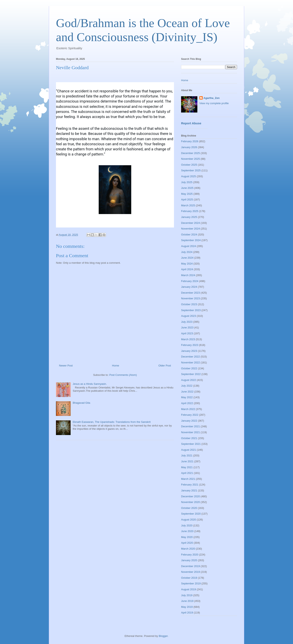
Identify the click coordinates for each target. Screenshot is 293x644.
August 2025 (189, 176)
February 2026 (190, 141)
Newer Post (66, 366)
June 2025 (187, 188)
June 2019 (187, 601)
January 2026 (189, 147)
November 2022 (191, 362)
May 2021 (187, 467)
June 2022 (187, 392)
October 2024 (189, 235)
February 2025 (190, 211)
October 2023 (189, 304)
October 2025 (189, 165)
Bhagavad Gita (81, 403)
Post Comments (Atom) (123, 375)
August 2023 (189, 316)
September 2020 (191, 514)
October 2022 (189, 368)
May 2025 (187, 194)
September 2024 (191, 240)
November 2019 (191, 572)
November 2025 (191, 159)
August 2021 (189, 450)
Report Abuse (191, 123)
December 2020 (191, 496)
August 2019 (189, 589)
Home (116, 366)
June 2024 (187, 258)
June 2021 (187, 461)
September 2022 (191, 374)
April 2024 (187, 269)
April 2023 (187, 333)
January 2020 (189, 560)
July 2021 (187, 455)
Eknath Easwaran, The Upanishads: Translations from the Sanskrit (112, 422)
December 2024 (191, 223)
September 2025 (191, 170)
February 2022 (190, 415)
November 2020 (191, 502)
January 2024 (189, 287)
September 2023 (191, 310)
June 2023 (187, 327)
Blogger (163, 636)
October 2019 (189, 578)
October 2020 (189, 508)
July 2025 (187, 182)
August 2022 (189, 380)
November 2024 (191, 229)
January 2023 (189, 351)
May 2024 (187, 264)
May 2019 (187, 607)
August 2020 (189, 520)
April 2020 (187, 543)
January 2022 (189, 421)
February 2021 (190, 485)
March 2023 (188, 339)
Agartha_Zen (212, 98)
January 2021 (189, 490)
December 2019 (191, 566)
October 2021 (189, 438)
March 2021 (188, 479)
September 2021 (191, 444)
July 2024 (187, 252)
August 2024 (189, 246)
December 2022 (191, 357)
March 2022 (188, 409)
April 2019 (187, 613)
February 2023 (190, 345)
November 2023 (191, 298)
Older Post (165, 366)
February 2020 (190, 555)
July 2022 (187, 386)
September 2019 (191, 583)
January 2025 (189, 217)
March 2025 (188, 205)
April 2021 (187, 473)
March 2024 (188, 275)
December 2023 (191, 293)
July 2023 (187, 322)
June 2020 (187, 531)
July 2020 (187, 525)
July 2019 (187, 595)
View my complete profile (214, 103)
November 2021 (191, 432)
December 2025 (191, 153)
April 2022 (187, 403)
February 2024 (190, 281)
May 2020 (187, 537)
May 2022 (187, 397)
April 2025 (187, 200)
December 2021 (191, 426)
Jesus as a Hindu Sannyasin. (90, 384)
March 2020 (188, 549)
